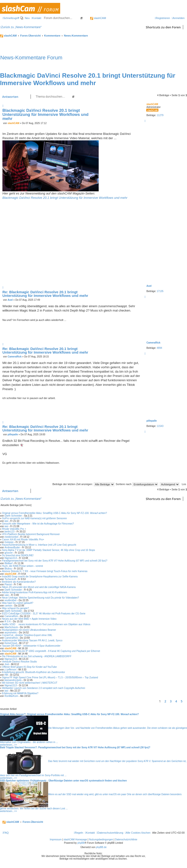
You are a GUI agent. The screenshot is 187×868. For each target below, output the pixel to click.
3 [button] (171, 701)
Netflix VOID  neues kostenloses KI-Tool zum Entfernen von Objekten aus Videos (46, 624)
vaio (7, 595)
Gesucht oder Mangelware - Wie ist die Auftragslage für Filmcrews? (38, 524)
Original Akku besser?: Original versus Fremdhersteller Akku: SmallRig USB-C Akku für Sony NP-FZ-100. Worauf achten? (69, 714)
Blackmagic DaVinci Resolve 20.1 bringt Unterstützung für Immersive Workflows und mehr (88, 79)
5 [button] (182, 701)
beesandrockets (13, 680)
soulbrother (11, 600)
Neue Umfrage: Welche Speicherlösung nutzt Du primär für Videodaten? (40, 598)
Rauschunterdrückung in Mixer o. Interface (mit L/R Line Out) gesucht (39, 545)
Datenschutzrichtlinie (126, 840)
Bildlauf (9, 563)
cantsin (8, 606)
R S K (8, 621)
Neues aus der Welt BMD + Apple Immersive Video (29, 619)
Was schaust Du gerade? (15, 608)
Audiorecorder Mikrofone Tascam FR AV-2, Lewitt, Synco (32, 640)
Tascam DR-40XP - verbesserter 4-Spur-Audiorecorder (31, 646)
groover (9, 553)
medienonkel (11, 537)
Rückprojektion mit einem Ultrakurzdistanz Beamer (29, 630)
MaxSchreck (11, 627)
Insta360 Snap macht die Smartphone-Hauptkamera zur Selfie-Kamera (40, 577)
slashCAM (98, 18)
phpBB (81, 843)
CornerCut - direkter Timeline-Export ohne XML (27, 635)
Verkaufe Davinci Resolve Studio (19, 662)
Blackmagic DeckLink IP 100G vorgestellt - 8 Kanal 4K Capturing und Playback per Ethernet (51, 651)
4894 (159, 348)
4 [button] (176, 701)
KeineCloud (11, 643)
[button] (186, 701)
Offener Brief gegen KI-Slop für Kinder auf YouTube (29, 667)
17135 (160, 291)
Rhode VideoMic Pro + (14, 529)
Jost (7, 664)
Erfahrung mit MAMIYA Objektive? (20, 693)
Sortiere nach (137, 484)
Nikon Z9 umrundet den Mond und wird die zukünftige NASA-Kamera (39, 587)
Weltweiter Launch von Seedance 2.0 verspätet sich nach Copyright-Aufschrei (43, 688)
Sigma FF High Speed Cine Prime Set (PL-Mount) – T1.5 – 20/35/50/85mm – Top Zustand (50, 678)
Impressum (56, 840)
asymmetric (11, 633)
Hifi (6, 675)
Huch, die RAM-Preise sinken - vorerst (22, 566)
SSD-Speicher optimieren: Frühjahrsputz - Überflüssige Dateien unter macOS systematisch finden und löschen (63, 781)
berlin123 (10, 532)
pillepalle (152, 421)
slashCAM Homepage (75, 840)
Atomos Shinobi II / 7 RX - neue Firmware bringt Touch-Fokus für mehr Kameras (45, 571)
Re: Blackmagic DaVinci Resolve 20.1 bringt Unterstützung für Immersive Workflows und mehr (45, 294)
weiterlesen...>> (9, 745)
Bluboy (8, 569)
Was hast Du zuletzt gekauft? (18, 603)
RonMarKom (11, 696)
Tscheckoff (10, 579)
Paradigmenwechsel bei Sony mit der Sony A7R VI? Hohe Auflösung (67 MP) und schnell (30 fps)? (55, 561)
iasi (6, 521)
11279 (160, 115)
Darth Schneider (13, 516)
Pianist (8, 584)
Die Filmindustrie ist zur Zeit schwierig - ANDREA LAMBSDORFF (37, 656)
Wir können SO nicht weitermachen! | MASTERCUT (30, 683)
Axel (149, 286)
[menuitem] (25, 18)
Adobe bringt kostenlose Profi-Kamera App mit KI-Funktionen (34, 592)
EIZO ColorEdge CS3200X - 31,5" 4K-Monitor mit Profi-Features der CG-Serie (44, 614)
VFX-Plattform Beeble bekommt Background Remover (31, 534)
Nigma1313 (11, 558)
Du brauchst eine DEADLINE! (18, 555)
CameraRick (153, 343)
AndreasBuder (12, 547)
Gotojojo (9, 542)
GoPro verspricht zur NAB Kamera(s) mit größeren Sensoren (34, 518)
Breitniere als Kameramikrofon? (19, 582)
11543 (160, 426)
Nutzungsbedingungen (101, 840)
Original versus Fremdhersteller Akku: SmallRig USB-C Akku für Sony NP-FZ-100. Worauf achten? (54, 513)
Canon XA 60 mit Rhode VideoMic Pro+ (23, 540)
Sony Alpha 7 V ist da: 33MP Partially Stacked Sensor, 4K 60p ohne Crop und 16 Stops (48, 550)
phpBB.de (101, 847)
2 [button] (165, 701)
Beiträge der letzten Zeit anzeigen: (84, 484)
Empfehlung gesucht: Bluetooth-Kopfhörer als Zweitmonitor (33, 672)
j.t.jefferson (10, 670)
